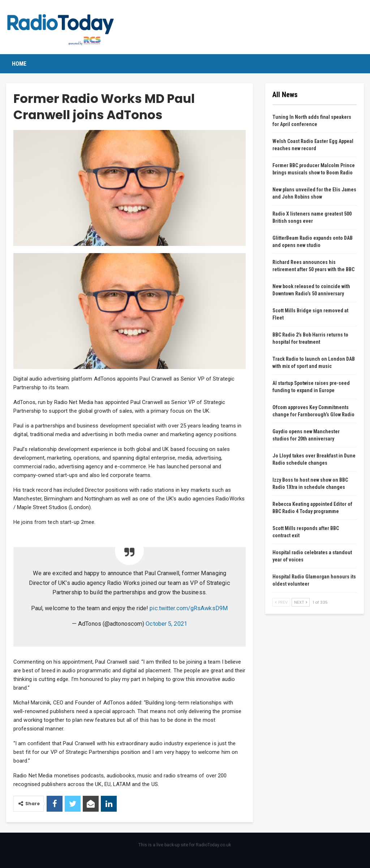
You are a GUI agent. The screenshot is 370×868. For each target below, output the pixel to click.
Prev (281, 602)
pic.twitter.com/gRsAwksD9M (189, 608)
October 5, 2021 (166, 624)
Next (301, 602)
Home (19, 64)
